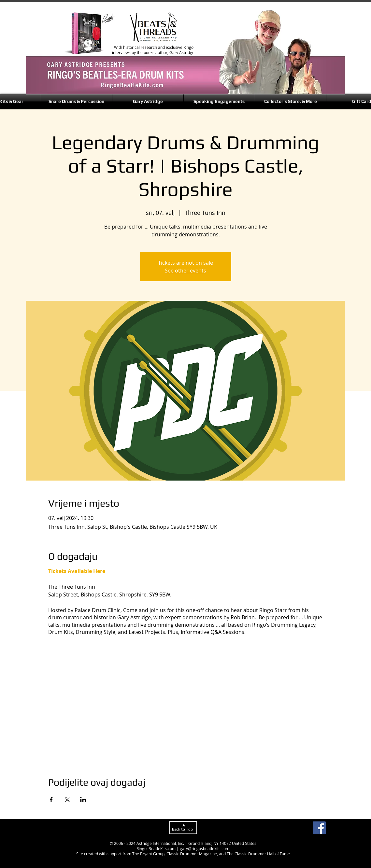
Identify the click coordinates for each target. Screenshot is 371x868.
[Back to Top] (183, 828)
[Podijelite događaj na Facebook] (51, 800)
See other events (186, 271)
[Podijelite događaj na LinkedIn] (83, 800)
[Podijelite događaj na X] (67, 800)
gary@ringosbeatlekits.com (205, 848)
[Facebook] (319, 828)
